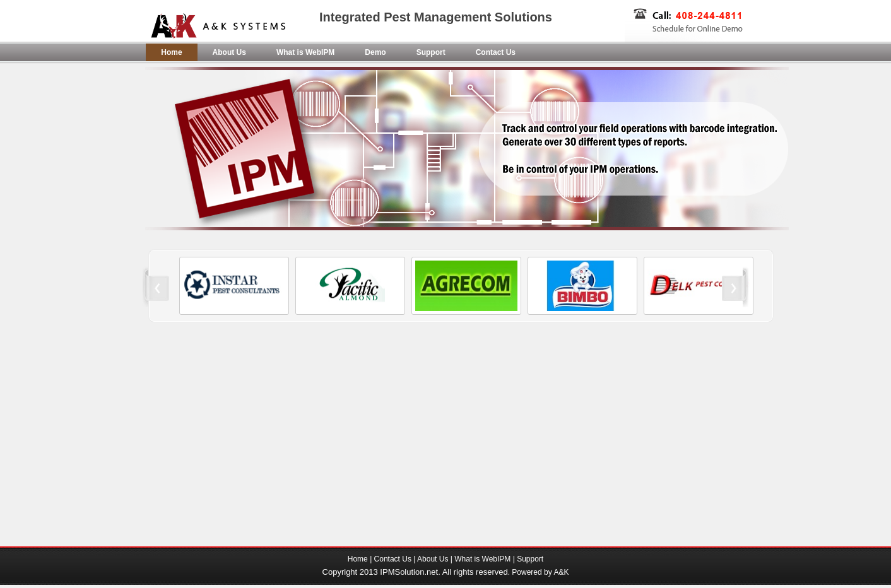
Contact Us (496, 52)
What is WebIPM (305, 52)
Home (171, 52)
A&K (561, 572)
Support (431, 52)
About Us (229, 52)
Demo (375, 52)
